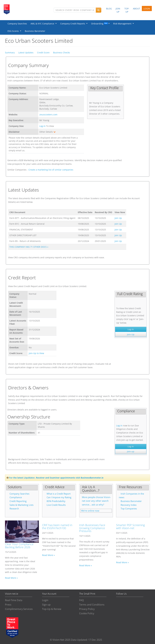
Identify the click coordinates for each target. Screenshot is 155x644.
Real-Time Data (14, 600)
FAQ (81, 600)
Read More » (11, 578)
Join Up (118, 218)
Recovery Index (129, 505)
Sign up (46, 605)
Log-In (42, 126)
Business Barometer (35, 31)
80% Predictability (56, 501)
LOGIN (147, 9)
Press (8, 605)
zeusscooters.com (48, 115)
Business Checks (62, 53)
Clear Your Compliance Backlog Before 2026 (19, 546)
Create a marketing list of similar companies (51, 170)
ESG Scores (14, 31)
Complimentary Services (19, 609)
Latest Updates (26, 53)
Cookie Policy (87, 613)
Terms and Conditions (92, 605)
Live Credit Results (56, 505)
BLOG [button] (109, 9)
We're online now (90, 511)
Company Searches (17, 24)
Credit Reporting (18, 501)
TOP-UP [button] (127, 10)
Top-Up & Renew (52, 609)
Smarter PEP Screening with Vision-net (130, 527)
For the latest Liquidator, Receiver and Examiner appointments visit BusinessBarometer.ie (56, 478)
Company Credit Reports (73, 24)
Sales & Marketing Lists (21, 505)
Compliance (16, 497)
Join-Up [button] (131, 334)
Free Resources (130, 487)
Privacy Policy (87, 609)
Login (45, 600)
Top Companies (129, 509)
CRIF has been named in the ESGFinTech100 (57, 527)
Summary (10, 53)
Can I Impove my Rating (59, 497)
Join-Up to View (36, 353)
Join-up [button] (131, 451)
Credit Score (43, 53)
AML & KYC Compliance (43, 24)
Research (14, 509)
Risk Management (123, 24)
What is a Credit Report (59, 494)
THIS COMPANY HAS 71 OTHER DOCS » (29, 247)
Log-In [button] (131, 329)
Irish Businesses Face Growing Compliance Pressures (92, 528)
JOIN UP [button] (118, 10)
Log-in (119, 426)
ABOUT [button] (136, 9)
